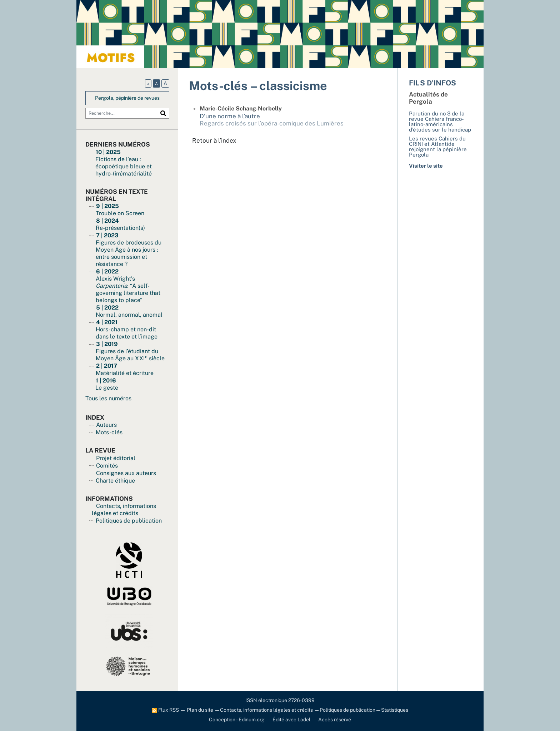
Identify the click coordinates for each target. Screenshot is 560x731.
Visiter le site (426, 166)
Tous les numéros (108, 398)
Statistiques (395, 710)
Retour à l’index (214, 140)
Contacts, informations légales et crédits (124, 510)
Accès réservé (335, 720)
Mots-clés (109, 432)
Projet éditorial (116, 458)
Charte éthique (115, 481)
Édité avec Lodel (291, 720)
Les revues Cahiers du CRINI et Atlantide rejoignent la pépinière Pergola (438, 147)
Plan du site (200, 710)
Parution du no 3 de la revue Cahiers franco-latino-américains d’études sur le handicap (440, 122)
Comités (107, 466)
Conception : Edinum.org (237, 720)
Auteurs (106, 425)
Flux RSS (165, 710)
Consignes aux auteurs (126, 473)
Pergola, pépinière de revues (127, 98)
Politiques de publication (129, 521)
